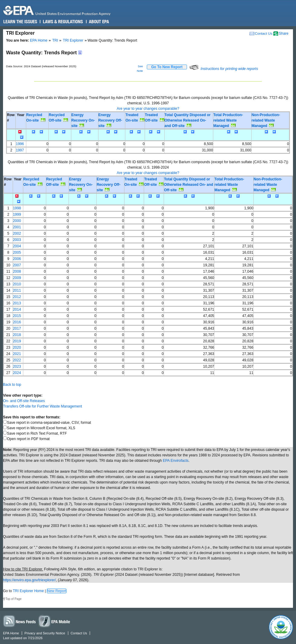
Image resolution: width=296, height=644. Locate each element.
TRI (55, 40)
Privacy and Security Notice (45, 633)
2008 (17, 271)
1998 (17, 208)
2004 (17, 246)
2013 (17, 303)
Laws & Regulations (62, 22)
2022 (17, 360)
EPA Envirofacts (176, 461)
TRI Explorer (73, 40)
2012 (17, 297)
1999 (17, 214)
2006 (17, 259)
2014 (17, 309)
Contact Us (264, 33)
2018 (17, 335)
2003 (17, 240)
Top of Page (13, 599)
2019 (17, 341)
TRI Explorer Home (28, 591)
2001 (17, 227)
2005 (17, 252)
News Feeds (20, 621)
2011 (17, 290)
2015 (17, 316)
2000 (17, 221)
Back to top (12, 385)
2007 (17, 265)
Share (284, 33)
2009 (17, 278)
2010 (17, 284)
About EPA (99, 22)
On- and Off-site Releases (24, 401)
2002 (17, 233)
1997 (20, 150)
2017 (17, 328)
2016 (17, 322)
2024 (17, 373)
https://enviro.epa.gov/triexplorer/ (29, 580)
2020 (17, 347)
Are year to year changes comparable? (148, 109)
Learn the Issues (20, 22)
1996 (20, 144)
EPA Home (39, 40)
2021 (17, 354)
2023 (17, 366)
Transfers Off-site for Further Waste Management (43, 406)
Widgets (55, 621)
